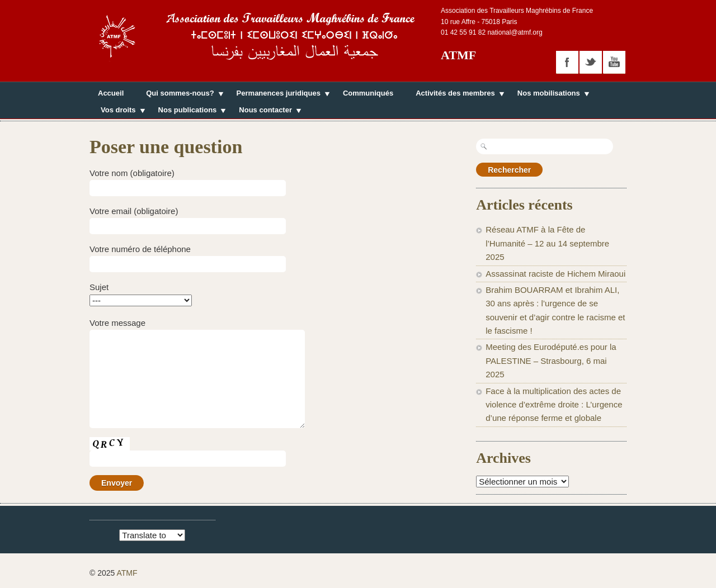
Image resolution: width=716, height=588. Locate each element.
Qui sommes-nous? (180, 94)
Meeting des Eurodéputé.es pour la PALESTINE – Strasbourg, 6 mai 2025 (551, 361)
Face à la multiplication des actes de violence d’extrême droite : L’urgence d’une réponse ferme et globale (554, 405)
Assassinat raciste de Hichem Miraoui (555, 274)
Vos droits (118, 111)
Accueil (111, 93)
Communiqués (368, 93)
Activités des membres (455, 94)
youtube (614, 62)
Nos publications (188, 111)
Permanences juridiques (279, 94)
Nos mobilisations (549, 94)
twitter (591, 62)
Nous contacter (265, 111)
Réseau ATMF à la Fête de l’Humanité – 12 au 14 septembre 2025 (547, 243)
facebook (567, 62)
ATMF (458, 55)
